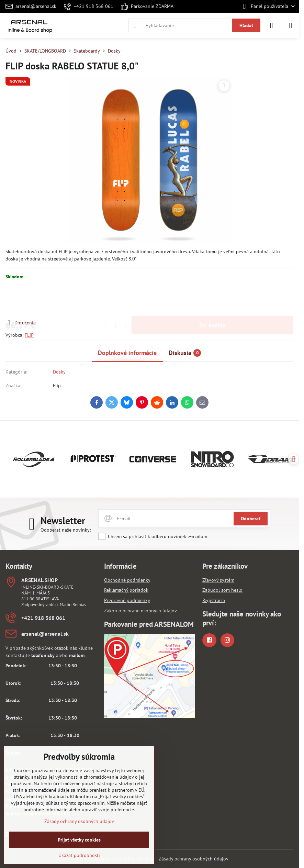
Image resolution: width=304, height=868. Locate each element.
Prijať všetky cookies (79, 840)
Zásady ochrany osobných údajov (194, 859)
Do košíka (212, 299)
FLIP (29, 335)
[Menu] (291, 25)
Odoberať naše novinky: (66, 530)
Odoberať (251, 519)
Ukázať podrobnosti (79, 855)
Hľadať (246, 25)
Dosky (59, 372)
